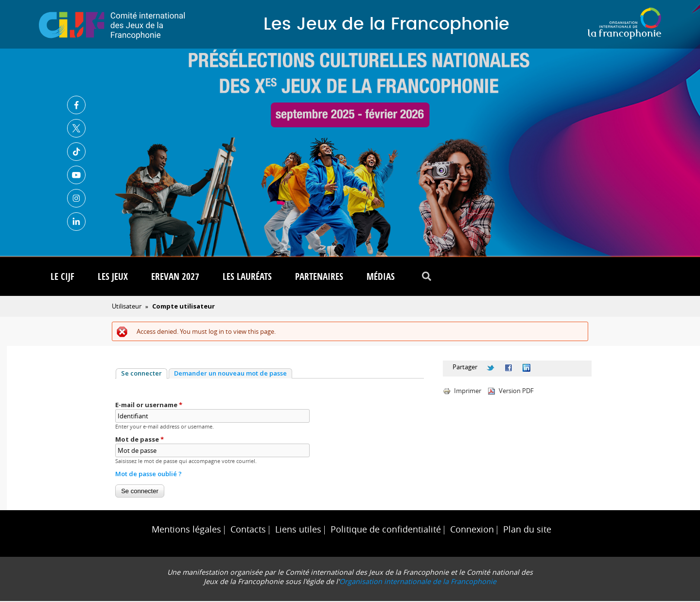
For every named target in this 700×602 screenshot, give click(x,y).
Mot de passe (140, 440)
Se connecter (144, 374)
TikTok (76, 152)
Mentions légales (186, 530)
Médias (381, 277)
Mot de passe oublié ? (149, 475)
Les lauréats (247, 277)
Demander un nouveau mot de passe (230, 374)
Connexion (472, 530)
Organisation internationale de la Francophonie (418, 582)
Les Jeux (113, 277)
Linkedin (76, 222)
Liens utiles (298, 530)
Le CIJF (62, 277)
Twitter (76, 128)
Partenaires (319, 277)
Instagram (76, 198)
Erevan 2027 (175, 277)
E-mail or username (149, 406)
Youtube (76, 175)
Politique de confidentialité (386, 530)
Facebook (76, 105)
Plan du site (527, 530)
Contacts (248, 530)
